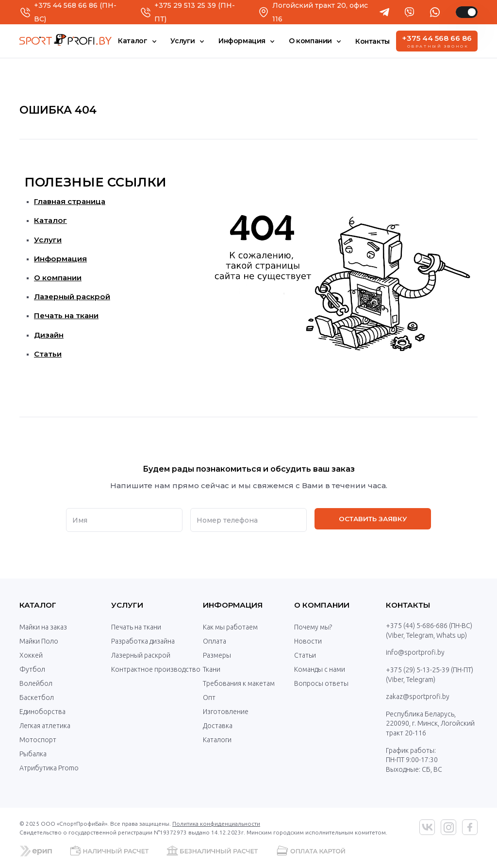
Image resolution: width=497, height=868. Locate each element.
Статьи (48, 354)
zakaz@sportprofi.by (418, 697)
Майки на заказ (43, 627)
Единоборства (42, 712)
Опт (209, 698)
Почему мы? (313, 627)
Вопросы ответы (321, 683)
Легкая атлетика (45, 726)
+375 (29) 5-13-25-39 (418, 670)
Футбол (32, 669)
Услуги (48, 240)
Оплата (215, 641)
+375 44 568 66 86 (66, 5)
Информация (60, 259)
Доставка (218, 726)
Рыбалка (33, 754)
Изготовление (226, 712)
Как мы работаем (230, 627)
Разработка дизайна (143, 641)
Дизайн (49, 335)
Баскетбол (37, 698)
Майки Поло (39, 641)
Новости (308, 641)
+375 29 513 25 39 (185, 5)
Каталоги (217, 740)
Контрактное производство (156, 669)
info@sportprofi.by (415, 652)
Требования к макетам (239, 683)
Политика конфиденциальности (216, 824)
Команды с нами (320, 669)
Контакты (408, 605)
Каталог (50, 220)
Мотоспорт (38, 740)
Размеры (217, 655)
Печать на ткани (66, 315)
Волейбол (36, 683)
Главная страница (70, 201)
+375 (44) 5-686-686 (417, 626)
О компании (58, 278)
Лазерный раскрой (72, 297)
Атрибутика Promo (49, 768)
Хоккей (31, 655)
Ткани (212, 669)
